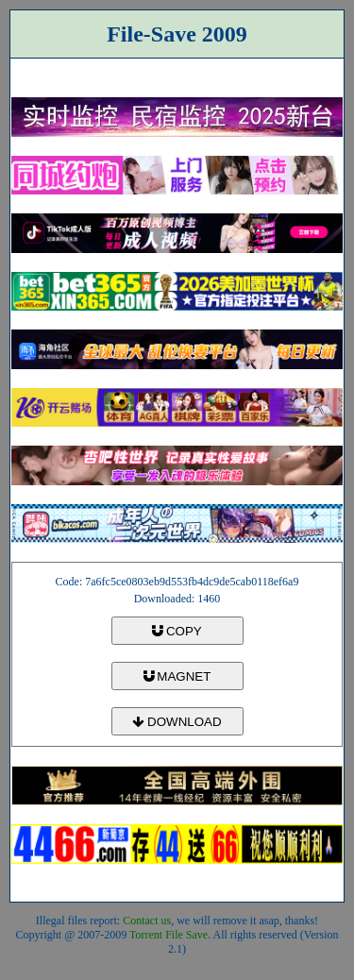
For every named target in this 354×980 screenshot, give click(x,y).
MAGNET (177, 676)
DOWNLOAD (177, 722)
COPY (177, 631)
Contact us (147, 921)
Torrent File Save (169, 935)
